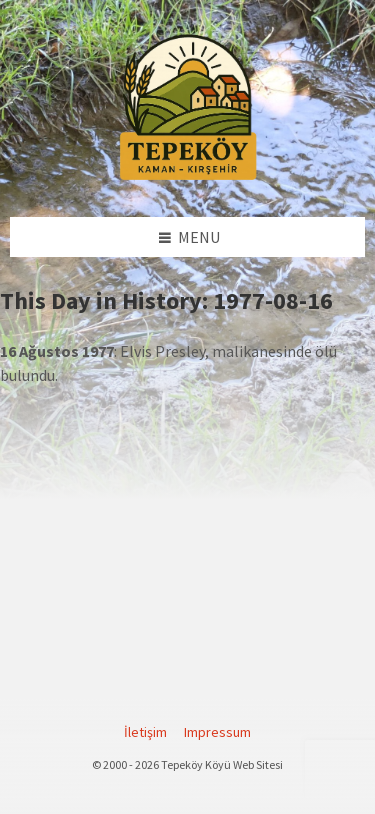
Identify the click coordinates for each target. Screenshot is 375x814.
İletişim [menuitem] (145, 732)
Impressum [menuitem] (217, 732)
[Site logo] (188, 177)
